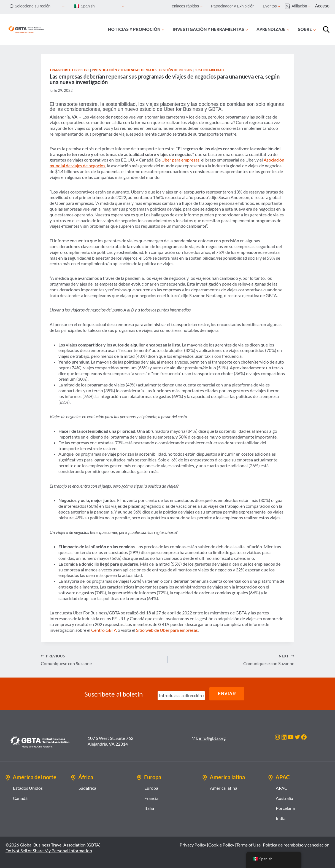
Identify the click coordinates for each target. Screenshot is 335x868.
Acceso (322, 6)
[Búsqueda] (326, 29)
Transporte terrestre (69, 70)
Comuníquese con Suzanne (102, 660)
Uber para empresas (180, 160)
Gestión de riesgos (176, 70)
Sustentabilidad (209, 70)
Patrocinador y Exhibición (233, 6)
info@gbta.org (212, 737)
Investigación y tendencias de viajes (124, 70)
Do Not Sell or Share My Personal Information (49, 850)
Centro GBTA (104, 630)
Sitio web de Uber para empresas (167, 630)
